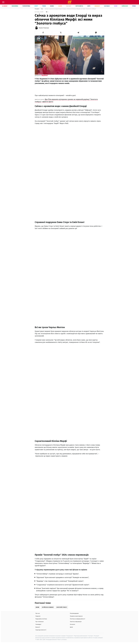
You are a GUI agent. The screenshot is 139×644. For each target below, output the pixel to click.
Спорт (36, 6)
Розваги (37, 9)
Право (134, 6)
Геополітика (26, 6)
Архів (71, 627)
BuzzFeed (45, 75)
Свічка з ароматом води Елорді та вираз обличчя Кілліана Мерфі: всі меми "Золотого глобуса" (70, 9)
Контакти (72, 624)
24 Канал (5, 6)
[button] (43, 33)
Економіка (15, 6)
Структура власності (41, 630)
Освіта (60, 6)
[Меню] (3, 2)
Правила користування (76, 616)
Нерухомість (79, 6)
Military (69, 6)
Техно (44, 6)
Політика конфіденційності (78, 619)
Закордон (107, 6)
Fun (42, 9)
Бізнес (52, 6)
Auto (89, 6)
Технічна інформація (76, 622)
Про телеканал (39, 622)
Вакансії (38, 627)
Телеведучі (38, 624)
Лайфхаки (125, 6)
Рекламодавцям (74, 613)
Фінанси (97, 6)
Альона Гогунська (44, 28)
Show (116, 6)
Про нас (38, 613)
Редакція (38, 616)
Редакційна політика (41, 619)
